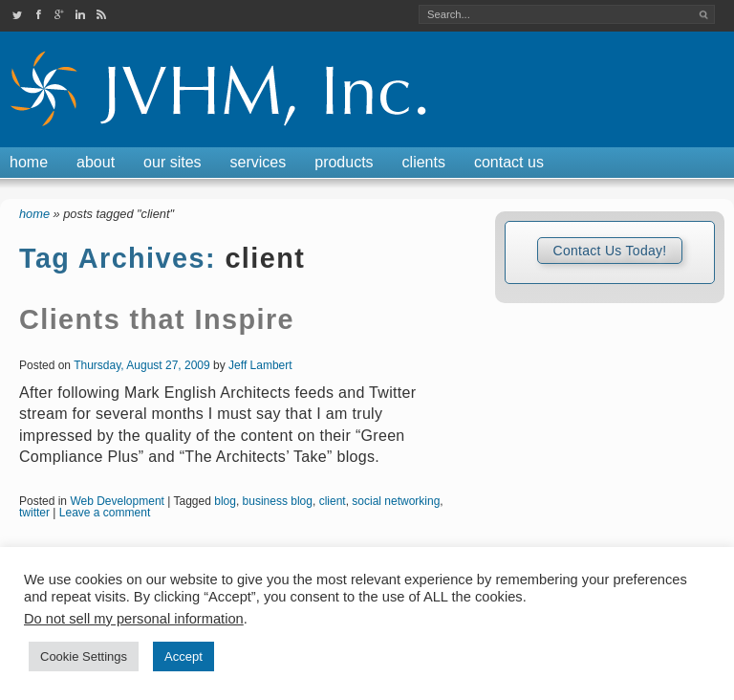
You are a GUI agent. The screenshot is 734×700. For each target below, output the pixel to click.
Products (344, 162)
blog (225, 501)
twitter (34, 513)
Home (29, 162)
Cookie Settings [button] (84, 656)
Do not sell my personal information (134, 619)
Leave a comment (105, 513)
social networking (396, 501)
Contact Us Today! (609, 251)
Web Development (117, 501)
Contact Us (509, 162)
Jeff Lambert (260, 365)
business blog (278, 501)
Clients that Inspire (157, 319)
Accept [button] (183, 656)
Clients (424, 162)
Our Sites (172, 162)
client (333, 501)
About (96, 162)
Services (259, 162)
